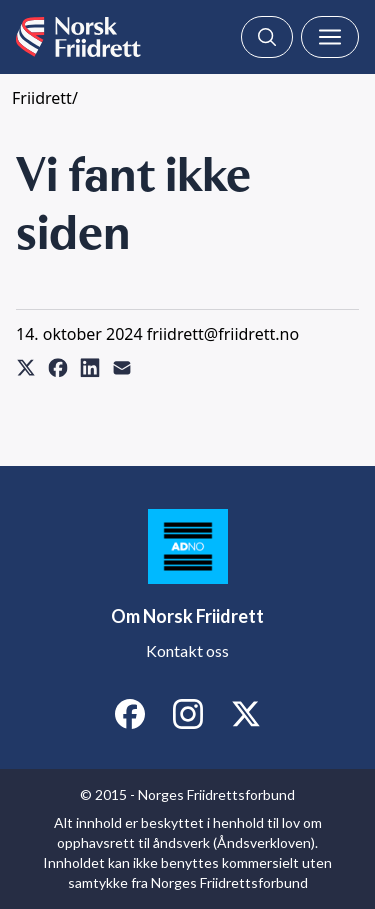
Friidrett (42, 98)
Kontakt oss (187, 650)
